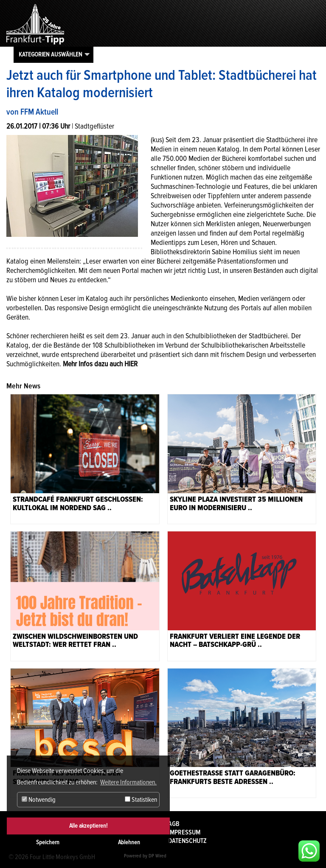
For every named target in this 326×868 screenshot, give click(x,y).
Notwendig (39, 800)
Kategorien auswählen (51, 54)
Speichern (48, 842)
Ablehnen (129, 842)
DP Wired (157, 856)
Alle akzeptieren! (88, 826)
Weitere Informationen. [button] (128, 782)
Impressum (184, 832)
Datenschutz (187, 841)
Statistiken (141, 800)
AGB (174, 824)
